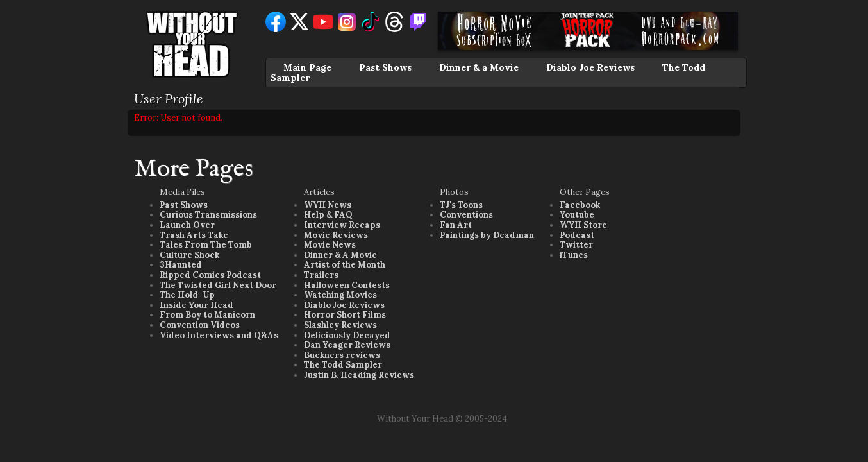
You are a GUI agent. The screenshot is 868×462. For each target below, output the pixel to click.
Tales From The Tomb (206, 245)
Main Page (307, 67)
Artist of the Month (345, 265)
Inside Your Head (196, 305)
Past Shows (385, 67)
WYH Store (583, 225)
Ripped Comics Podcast (210, 275)
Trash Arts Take (194, 235)
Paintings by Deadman (487, 235)
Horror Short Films (345, 315)
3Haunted (181, 265)
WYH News (328, 205)
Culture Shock (189, 255)
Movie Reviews (336, 235)
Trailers (321, 275)
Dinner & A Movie (340, 255)
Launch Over (187, 225)
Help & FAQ (328, 215)
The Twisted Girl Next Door (218, 285)
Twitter (576, 245)
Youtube (577, 215)
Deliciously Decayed (347, 335)
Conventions (466, 215)
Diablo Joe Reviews (590, 67)
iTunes (574, 255)
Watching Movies (340, 295)
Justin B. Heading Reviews (359, 375)
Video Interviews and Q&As (219, 335)
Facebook (580, 205)
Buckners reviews (342, 355)
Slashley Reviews (340, 325)
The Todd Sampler (343, 365)
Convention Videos (200, 325)
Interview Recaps (342, 225)
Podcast (577, 235)
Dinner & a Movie (479, 67)
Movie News (330, 245)
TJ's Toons (461, 205)
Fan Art (456, 225)
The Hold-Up (187, 295)
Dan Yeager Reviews (347, 345)
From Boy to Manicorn (207, 315)
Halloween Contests (347, 285)
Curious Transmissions (208, 215)
